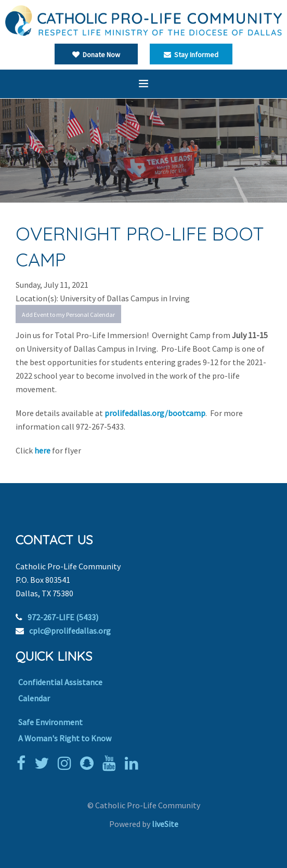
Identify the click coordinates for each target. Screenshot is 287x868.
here (43, 450)
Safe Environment (50, 722)
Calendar (34, 698)
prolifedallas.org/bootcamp (155, 413)
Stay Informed (191, 55)
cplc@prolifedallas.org (70, 631)
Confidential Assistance (60, 682)
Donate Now (96, 55)
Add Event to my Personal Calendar (68, 315)
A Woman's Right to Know (65, 738)
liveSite (165, 824)
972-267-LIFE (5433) (63, 617)
